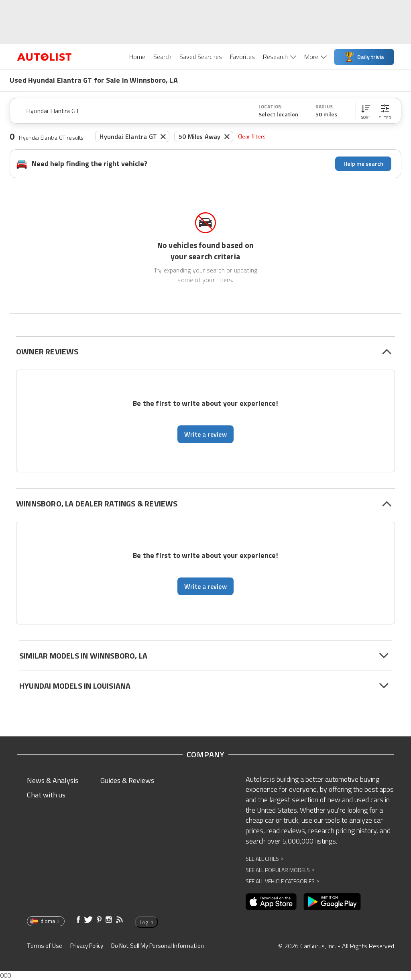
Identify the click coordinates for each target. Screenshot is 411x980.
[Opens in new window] (271, 902)
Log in (146, 922)
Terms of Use (45, 946)
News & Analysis (53, 780)
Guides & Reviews (127, 780)
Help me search (363, 164)
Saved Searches (201, 57)
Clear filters (252, 136)
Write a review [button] (205, 434)
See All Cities (265, 859)
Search (162, 57)
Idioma (45, 921)
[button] (366, 111)
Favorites (242, 57)
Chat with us (46, 795)
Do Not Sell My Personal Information (158, 946)
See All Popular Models (280, 870)
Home (137, 57)
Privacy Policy (87, 946)
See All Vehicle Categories (282, 881)
